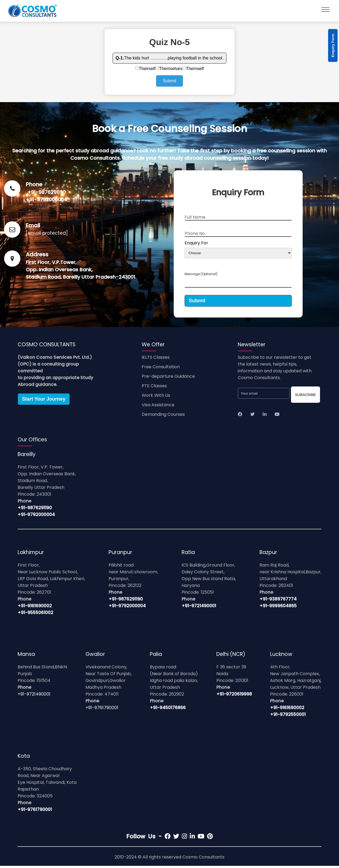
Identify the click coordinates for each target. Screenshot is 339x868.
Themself (193, 69)
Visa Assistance (158, 407)
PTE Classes (154, 388)
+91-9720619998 (234, 696)
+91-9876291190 (47, 192)
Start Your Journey (44, 401)
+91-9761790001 (102, 710)
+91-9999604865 (278, 608)
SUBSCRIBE (305, 397)
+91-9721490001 (199, 608)
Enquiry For (196, 243)
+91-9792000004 (46, 199)
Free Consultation (161, 369)
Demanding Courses (163, 416)
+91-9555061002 (35, 615)
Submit (170, 81)
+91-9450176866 (168, 710)
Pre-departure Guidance (168, 378)
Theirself (145, 69)
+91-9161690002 (35, 608)
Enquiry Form (333, 45)
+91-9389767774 (278, 601)
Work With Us (156, 397)
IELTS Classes (156, 359)
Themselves (169, 69)
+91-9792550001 (288, 717)
